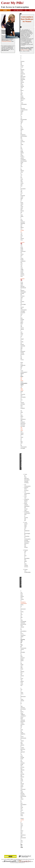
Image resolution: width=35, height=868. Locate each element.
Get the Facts (22, 379)
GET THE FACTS (18, 10)
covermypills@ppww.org (17, 859)
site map (30, 859)
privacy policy (25, 859)
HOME (5, 10)
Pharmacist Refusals (6, 41)
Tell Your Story (22, 429)
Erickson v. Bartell (25, 50)
